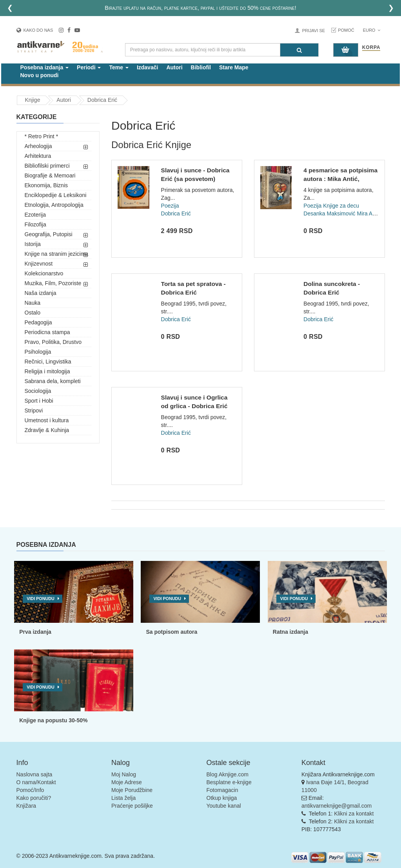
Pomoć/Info (30, 790)
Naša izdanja (41, 293)
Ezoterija (35, 215)
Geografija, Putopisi (49, 234)
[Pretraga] (299, 50)
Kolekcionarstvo (44, 273)
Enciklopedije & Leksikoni (56, 195)
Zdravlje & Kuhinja (47, 430)
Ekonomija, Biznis (46, 185)
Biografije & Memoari (50, 175)
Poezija (170, 206)
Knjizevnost (39, 264)
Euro (372, 30)
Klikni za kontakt (354, 814)
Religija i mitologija (47, 371)
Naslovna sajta (34, 774)
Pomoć (346, 30)
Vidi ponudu (41, 599)
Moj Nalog (124, 774)
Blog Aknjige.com (228, 774)
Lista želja (123, 798)
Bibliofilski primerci (47, 166)
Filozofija (35, 224)
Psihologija (38, 352)
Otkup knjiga (222, 798)
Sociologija (38, 391)
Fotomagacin (222, 790)
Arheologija (38, 146)
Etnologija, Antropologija (54, 205)
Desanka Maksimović (329, 213)
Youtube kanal (224, 806)
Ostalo (33, 313)
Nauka (33, 303)
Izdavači (147, 67)
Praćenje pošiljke (132, 806)
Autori (174, 67)
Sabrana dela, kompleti (53, 381)
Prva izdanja (35, 632)
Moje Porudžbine (132, 790)
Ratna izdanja (290, 632)
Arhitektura (38, 156)
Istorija (33, 244)
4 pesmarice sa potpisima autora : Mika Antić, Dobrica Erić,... (340, 179)
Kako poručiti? (34, 798)
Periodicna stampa (47, 332)
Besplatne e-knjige (229, 782)
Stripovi (34, 410)
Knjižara (26, 806)
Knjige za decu (341, 206)
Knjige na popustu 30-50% (53, 720)
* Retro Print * (42, 136)
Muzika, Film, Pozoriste (53, 283)
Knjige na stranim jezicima (57, 254)
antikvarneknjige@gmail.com (337, 806)
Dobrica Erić (102, 100)
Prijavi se (314, 31)
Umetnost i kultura (47, 420)
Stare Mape (234, 67)
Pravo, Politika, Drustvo (53, 342)
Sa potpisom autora (171, 632)
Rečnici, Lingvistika (48, 362)
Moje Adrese (127, 782)
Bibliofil (201, 67)
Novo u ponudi (40, 75)
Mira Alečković (374, 213)
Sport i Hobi (39, 401)
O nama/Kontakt (36, 782)
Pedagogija (38, 322)
